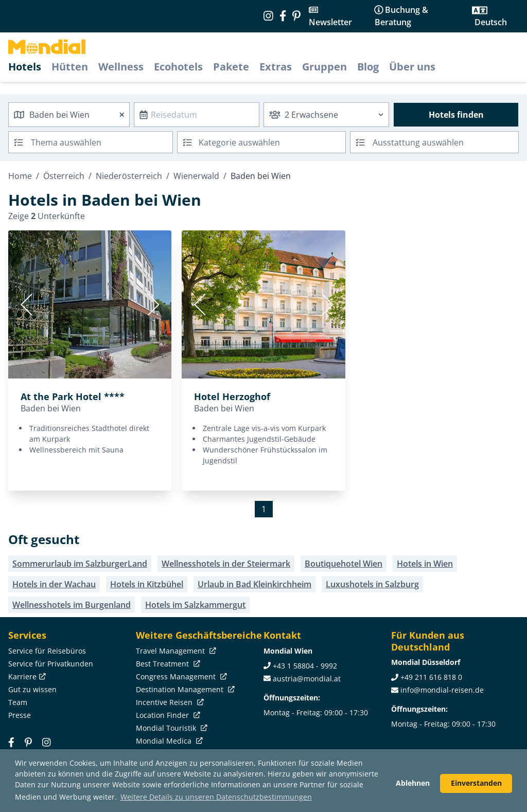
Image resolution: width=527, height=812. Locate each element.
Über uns (412, 67)
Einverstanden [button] (476, 783)
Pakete (231, 67)
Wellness (121, 67)
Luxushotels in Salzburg (372, 584)
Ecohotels (178, 67)
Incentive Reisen (169, 702)
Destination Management (184, 689)
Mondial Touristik (171, 728)
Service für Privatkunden (51, 664)
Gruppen (324, 67)
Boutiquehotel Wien (344, 564)
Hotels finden (456, 115)
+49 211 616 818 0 (431, 677)
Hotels (25, 67)
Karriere (26, 676)
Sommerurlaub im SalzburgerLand (80, 564)
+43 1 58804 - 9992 (305, 666)
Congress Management (180, 676)
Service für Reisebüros (47, 651)
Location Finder (167, 715)
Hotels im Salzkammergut (195, 605)
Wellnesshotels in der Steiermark (226, 564)
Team (18, 702)
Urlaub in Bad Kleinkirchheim (254, 584)
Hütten (70, 67)
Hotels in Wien (425, 564)
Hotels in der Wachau (54, 584)
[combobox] (69, 115)
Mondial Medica (168, 741)
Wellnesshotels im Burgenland (72, 605)
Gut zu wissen (32, 689)
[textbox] (261, 141)
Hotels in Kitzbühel (147, 584)
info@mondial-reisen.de (442, 690)
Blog (368, 67)
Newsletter (330, 22)
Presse (20, 715)
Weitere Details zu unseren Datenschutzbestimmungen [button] (216, 797)
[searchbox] (103, 142)
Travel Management (175, 651)
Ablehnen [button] (413, 783)
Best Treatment (167, 664)
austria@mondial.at (307, 679)
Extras (276, 67)
